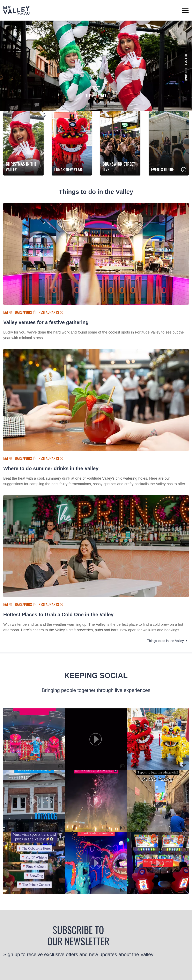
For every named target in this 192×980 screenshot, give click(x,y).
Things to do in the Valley (165, 641)
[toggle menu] (185, 10)
